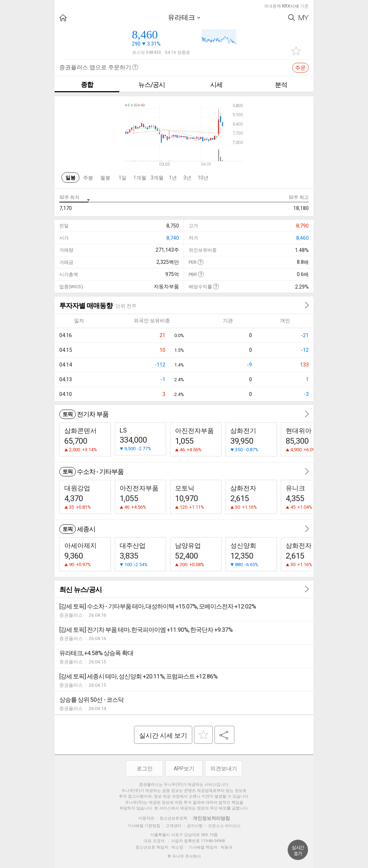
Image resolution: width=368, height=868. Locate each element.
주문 (300, 68)
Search (292, 18)
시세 (216, 85)
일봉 (70, 178)
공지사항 (195, 826)
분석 (281, 85)
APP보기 (184, 769)
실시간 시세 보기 (163, 735)
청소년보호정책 (173, 818)
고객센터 (174, 826)
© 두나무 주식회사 (184, 856)
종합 (87, 85)
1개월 (140, 178)
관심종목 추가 (296, 51)
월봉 (105, 178)
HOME (63, 18)
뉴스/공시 (152, 85)
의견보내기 (224, 769)
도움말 (200, 262)
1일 (123, 178)
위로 (298, 850)
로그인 (145, 769)
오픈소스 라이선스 (224, 826)
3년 (187, 178)
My (304, 18)
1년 (173, 178)
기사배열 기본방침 (144, 826)
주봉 (88, 178)
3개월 (157, 178)
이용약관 (146, 818)
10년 (203, 178)
